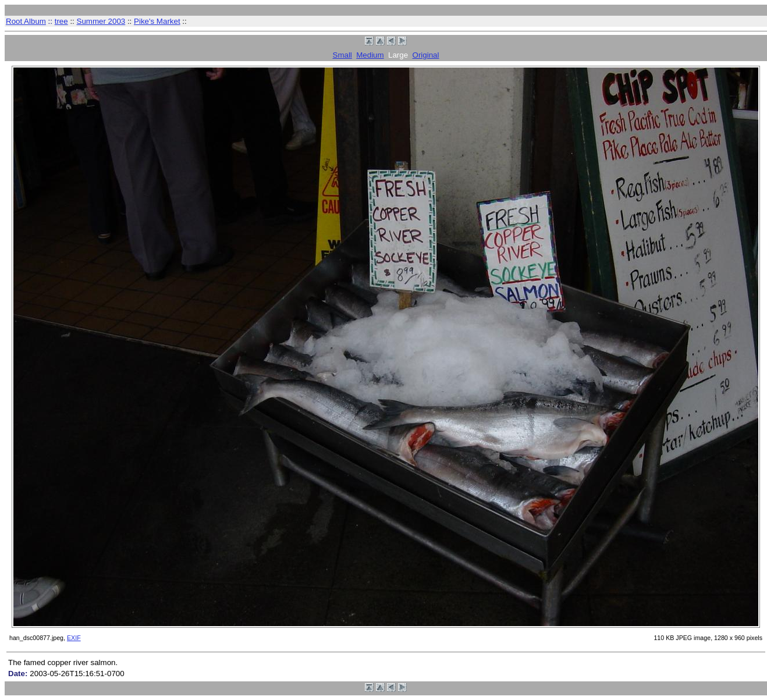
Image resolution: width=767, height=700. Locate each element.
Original (426, 55)
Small (342, 55)
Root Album (26, 21)
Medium (370, 55)
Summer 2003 (101, 21)
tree (61, 21)
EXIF (74, 638)
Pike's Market (157, 21)
